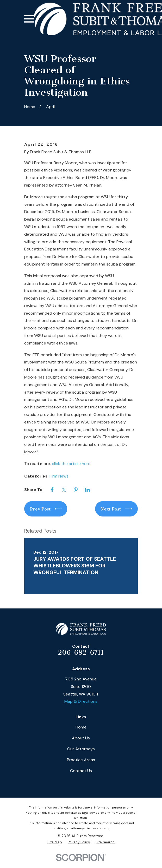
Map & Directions (81, 701)
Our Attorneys (81, 749)
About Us (81, 738)
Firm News (59, 476)
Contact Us (81, 771)
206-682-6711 (81, 652)
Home (81, 727)
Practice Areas (81, 760)
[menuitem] (55, 842)
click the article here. (71, 464)
